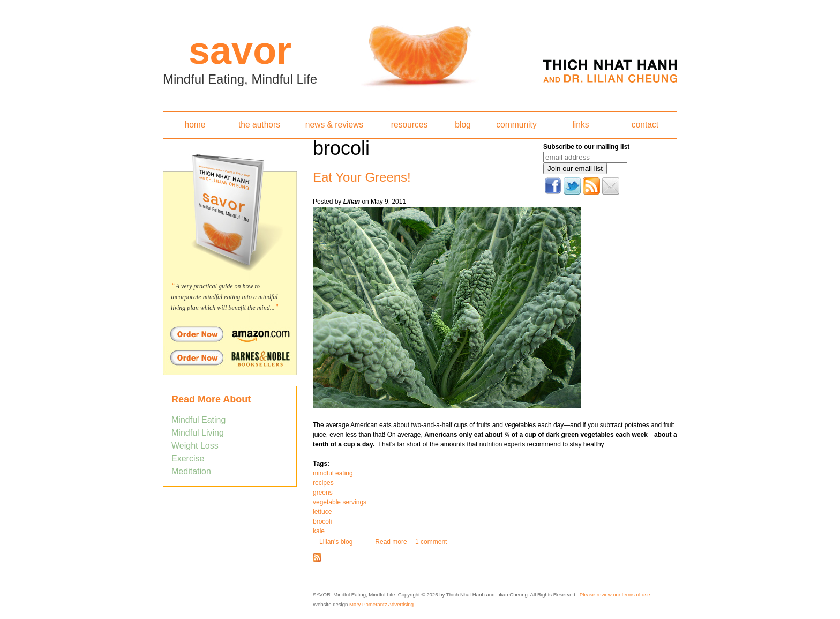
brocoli (322, 521)
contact (645, 125)
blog (463, 125)
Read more (391, 542)
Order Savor (230, 334)
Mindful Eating (198, 420)
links (580, 125)
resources (409, 125)
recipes (323, 483)
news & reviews (334, 125)
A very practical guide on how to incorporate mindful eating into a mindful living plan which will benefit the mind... (224, 297)
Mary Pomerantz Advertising (381, 604)
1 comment (431, 542)
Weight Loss (195, 446)
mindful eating (333, 473)
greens (323, 493)
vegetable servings (340, 502)
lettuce (322, 512)
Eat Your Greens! (362, 177)
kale (319, 531)
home (195, 125)
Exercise (188, 458)
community (516, 125)
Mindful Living (198, 433)
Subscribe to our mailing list (586, 147)
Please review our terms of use (615, 595)
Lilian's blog (336, 542)
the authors (259, 125)
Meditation (191, 471)
